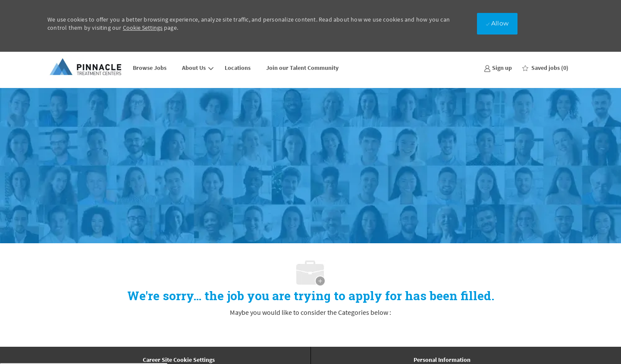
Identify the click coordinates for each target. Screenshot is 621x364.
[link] (498, 67)
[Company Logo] (86, 67)
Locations (238, 68)
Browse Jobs (150, 68)
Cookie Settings (143, 28)
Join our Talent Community (302, 68)
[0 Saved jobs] (545, 68)
